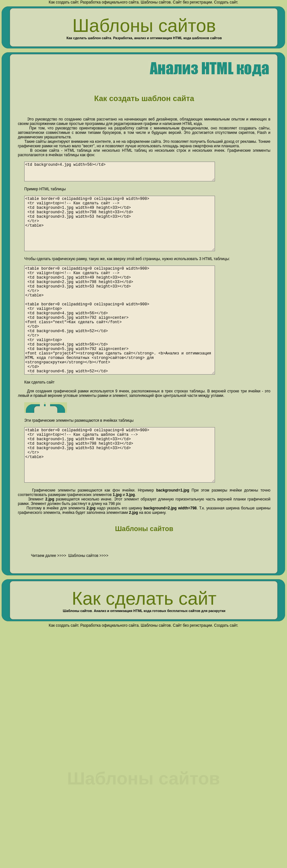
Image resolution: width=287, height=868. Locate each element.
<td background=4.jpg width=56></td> (130, 173)
